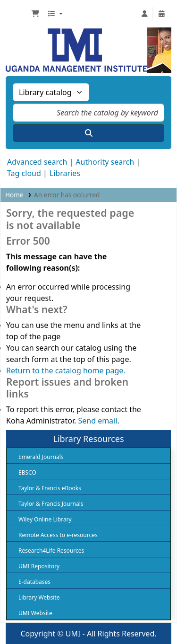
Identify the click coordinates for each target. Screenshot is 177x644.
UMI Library (17, 14)
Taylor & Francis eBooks (50, 488)
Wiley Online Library (45, 519)
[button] (35, 14)
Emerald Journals (41, 457)
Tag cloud (24, 173)
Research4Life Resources (51, 551)
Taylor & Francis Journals (51, 504)
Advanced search (37, 162)
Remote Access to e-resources (58, 535)
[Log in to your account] (144, 14)
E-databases (34, 582)
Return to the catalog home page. (66, 371)
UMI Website (35, 613)
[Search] (88, 133)
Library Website (39, 597)
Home (14, 195)
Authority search (105, 162)
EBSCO (27, 472)
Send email (97, 421)
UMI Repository (39, 566)
